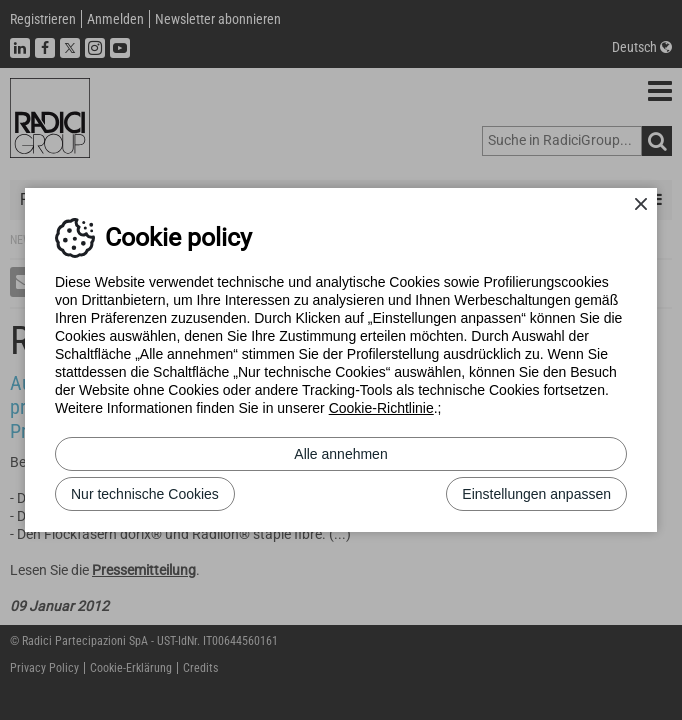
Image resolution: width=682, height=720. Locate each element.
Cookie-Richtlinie (381, 408)
